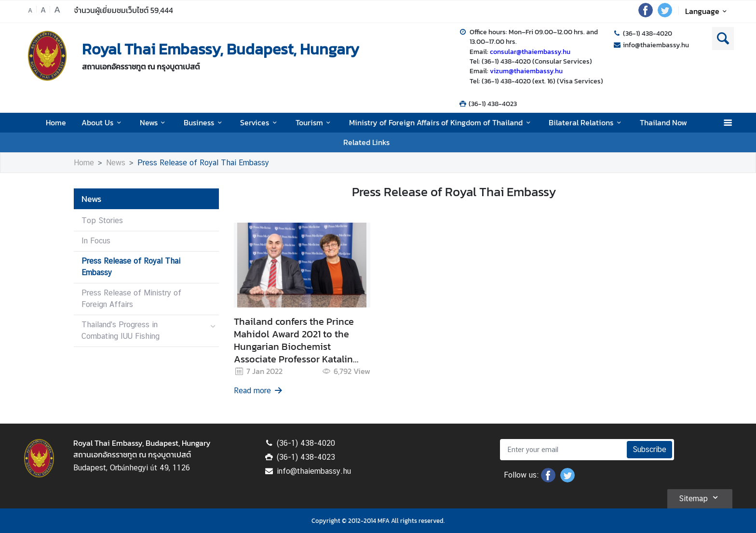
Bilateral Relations (586, 122)
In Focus (96, 241)
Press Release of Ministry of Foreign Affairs (131, 299)
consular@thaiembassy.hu (530, 52)
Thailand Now (663, 122)
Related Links (366, 142)
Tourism (315, 122)
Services (260, 122)
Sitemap (700, 497)
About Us (103, 122)
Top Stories (102, 220)
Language (708, 11)
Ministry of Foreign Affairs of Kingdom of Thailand (441, 122)
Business (204, 122)
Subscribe (649, 449)
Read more (259, 391)
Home (56, 122)
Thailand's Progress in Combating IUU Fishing (121, 330)
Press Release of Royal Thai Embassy (203, 163)
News (154, 122)
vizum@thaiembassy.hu (526, 71)
